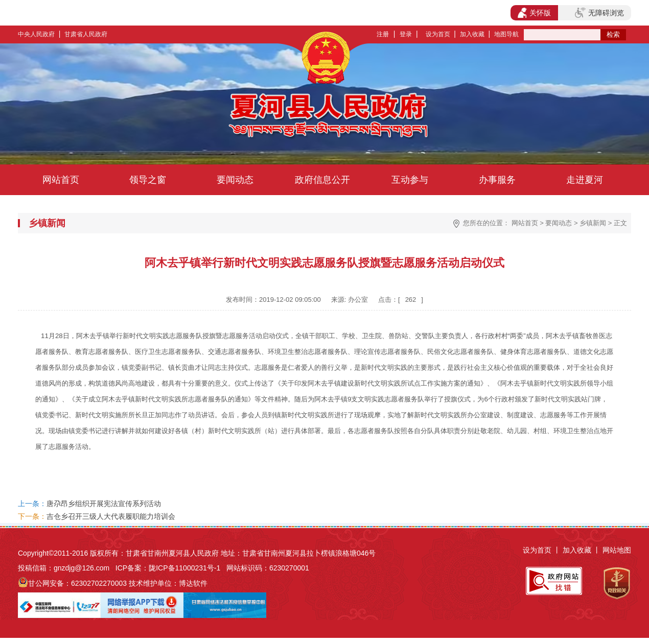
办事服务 (497, 180)
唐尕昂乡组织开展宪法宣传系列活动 (104, 504)
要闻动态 (235, 180)
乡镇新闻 (593, 223)
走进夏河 (585, 180)
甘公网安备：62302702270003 (77, 583)
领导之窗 (148, 180)
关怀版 (534, 13)
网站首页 (61, 180)
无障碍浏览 (599, 13)
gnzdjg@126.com (82, 568)
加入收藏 (472, 34)
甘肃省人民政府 (86, 34)
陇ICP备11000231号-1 (184, 568)
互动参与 (410, 180)
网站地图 (617, 550)
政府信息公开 (322, 180)
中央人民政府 (36, 34)
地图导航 (506, 34)
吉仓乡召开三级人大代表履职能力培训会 (111, 516)
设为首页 (438, 34)
